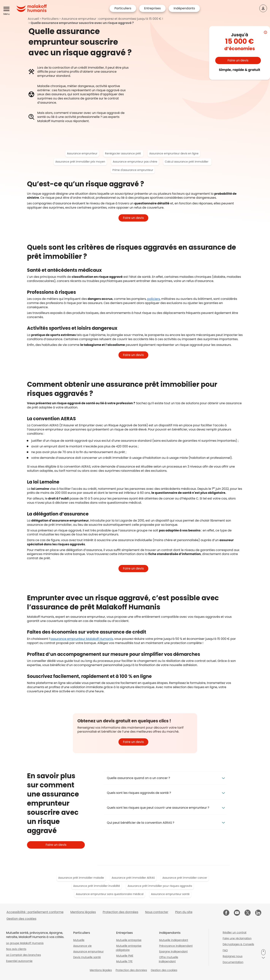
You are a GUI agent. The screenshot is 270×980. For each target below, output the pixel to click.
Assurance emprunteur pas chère (135, 162)
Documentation (233, 962)
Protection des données (120, 912)
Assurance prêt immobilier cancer (185, 878)
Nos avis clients (16, 949)
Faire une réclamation (237, 938)
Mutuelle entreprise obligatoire (129, 948)
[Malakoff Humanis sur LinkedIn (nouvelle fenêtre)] (258, 913)
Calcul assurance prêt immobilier (187, 162)
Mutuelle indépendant (174, 940)
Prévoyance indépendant (176, 946)
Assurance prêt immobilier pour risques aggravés (160, 886)
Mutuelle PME (125, 956)
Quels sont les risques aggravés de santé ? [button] (139, 793)
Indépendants (184, 8)
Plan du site (184, 912)
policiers (154, 299)
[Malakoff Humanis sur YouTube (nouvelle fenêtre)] (237, 913)
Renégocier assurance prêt (123, 153)
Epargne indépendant (173, 951)
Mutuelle (79, 940)
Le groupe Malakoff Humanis (25, 943)
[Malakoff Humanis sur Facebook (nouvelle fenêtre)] (226, 913)
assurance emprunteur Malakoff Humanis (82, 639)
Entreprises (152, 8)
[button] (7, 9)
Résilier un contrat (235, 932)
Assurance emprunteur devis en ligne (174, 153)
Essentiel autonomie (19, 961)
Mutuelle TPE (124, 961)
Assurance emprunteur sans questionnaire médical (110, 894)
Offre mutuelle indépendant (168, 959)
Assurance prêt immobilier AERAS (133, 878)
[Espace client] (263, 8)
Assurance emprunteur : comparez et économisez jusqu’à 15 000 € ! (112, 19)
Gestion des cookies (21, 919)
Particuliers (123, 8)
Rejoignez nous (233, 956)
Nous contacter (157, 912)
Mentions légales (83, 912)
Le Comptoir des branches (23, 955)
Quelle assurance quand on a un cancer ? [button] (138, 778)
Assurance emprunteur (82, 153)
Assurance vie (82, 946)
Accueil (33, 19)
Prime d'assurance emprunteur (133, 170)
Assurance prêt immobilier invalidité (97, 886)
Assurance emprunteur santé (170, 894)
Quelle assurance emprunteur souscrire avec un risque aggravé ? (82, 23)
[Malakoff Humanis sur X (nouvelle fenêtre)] (248, 913)
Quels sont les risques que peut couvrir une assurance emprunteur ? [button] (158, 808)
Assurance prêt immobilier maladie (81, 878)
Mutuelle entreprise (129, 940)
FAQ (225, 950)
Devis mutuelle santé (87, 957)
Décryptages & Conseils (238, 944)
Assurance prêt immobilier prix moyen (80, 162)
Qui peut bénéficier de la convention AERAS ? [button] (141, 823)
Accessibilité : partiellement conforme (35, 912)
